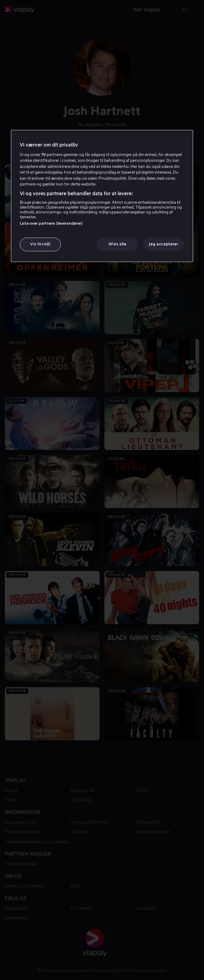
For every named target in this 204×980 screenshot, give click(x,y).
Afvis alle (117, 244)
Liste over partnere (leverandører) (51, 224)
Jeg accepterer (164, 244)
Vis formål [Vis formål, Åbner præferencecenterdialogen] (40, 244)
